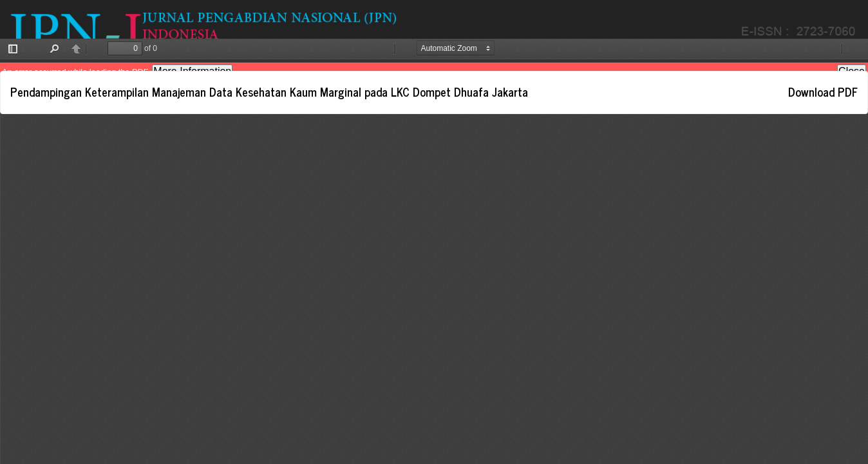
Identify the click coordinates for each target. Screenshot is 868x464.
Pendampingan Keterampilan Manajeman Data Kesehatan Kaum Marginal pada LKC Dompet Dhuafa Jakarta (269, 92)
